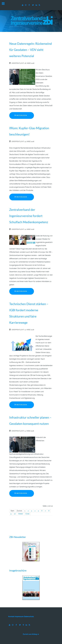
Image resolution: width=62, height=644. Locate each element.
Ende (27, 514)
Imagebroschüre (18, 571)
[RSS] (39, 5)
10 (15, 514)
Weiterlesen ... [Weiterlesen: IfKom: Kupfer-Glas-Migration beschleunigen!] (22, 197)
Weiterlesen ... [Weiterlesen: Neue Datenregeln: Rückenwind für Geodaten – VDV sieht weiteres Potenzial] (22, 115)
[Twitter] (33, 5)
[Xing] (24, 625)
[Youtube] (23, 5)
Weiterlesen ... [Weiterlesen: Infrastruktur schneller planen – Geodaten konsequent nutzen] (22, 493)
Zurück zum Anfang (31, 634)
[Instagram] (26, 5)
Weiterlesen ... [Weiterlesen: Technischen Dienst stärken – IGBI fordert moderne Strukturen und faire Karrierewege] (22, 405)
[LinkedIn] (37, 5)
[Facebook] (29, 5)
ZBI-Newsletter (18, 537)
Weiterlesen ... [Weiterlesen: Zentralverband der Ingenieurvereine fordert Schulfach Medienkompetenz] (22, 291)
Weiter (21, 514)
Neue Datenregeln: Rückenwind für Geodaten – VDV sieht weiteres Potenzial (31, 50)
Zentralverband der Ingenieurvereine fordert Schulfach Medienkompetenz (29, 216)
